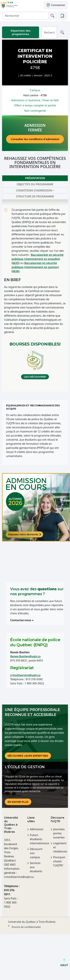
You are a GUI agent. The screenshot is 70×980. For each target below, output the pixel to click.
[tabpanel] (35, 296)
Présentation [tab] (35, 178)
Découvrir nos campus (36, 853)
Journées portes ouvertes (59, 833)
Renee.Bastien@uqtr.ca (25, 656)
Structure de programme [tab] (35, 196)
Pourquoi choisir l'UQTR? (59, 861)
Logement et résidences (60, 847)
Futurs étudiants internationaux (36, 839)
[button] (63, 16)
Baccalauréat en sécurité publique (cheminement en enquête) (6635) (38, 259)
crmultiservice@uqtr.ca (25, 675)
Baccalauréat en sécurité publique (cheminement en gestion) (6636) (35, 267)
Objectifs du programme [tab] (35, 184)
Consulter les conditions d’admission (35, 139)
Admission (36, 829)
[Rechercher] (26, 16)
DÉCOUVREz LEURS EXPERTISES (28, 756)
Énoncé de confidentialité (26, 927)
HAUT (64, 964)
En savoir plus (18, 802)
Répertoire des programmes (21, 32)
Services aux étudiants (36, 867)
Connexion (56, 5)
